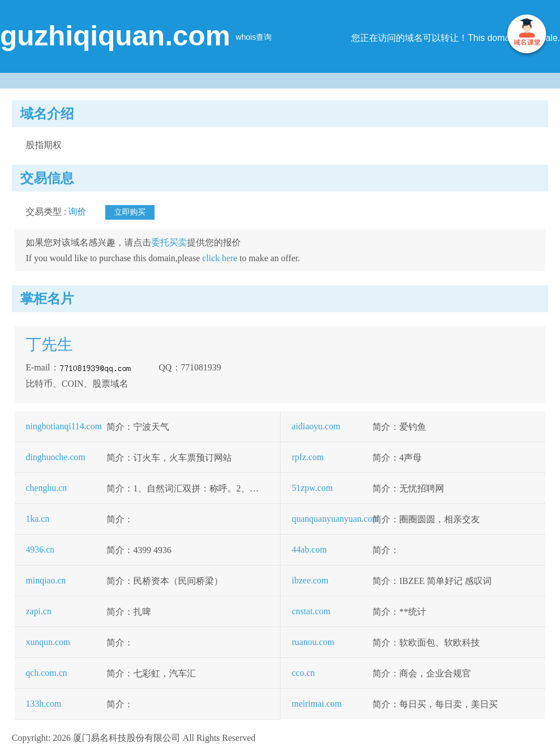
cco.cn (303, 673)
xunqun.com (48, 642)
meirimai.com (317, 704)
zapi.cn (39, 611)
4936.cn (40, 549)
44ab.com (309, 549)
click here (220, 258)
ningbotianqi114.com (64, 426)
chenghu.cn (46, 488)
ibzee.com (310, 580)
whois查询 (254, 37)
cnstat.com (311, 611)
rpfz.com (308, 457)
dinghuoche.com (55, 457)
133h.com (44, 704)
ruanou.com (313, 642)
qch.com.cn (46, 673)
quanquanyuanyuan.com (335, 519)
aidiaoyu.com (316, 426)
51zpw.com (312, 488)
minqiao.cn (46, 580)
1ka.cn (38, 519)
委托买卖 (169, 242)
